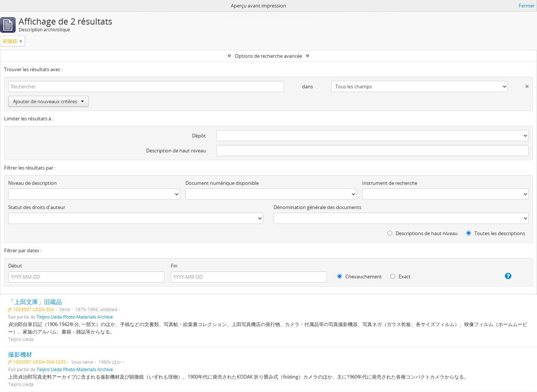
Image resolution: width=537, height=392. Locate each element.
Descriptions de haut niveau (423, 233)
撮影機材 (20, 354)
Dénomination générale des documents (318, 207)
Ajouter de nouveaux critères (48, 101)
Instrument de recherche (390, 183)
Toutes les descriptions (496, 233)
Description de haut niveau (176, 151)
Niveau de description (32, 183)
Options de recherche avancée (268, 56)
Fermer (527, 6)
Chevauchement (359, 276)
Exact (401, 276)
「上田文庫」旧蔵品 (35, 302)
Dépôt (199, 136)
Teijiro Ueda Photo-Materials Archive (75, 317)
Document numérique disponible (222, 183)
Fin (174, 266)
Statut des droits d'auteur (37, 207)
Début (15, 266)
